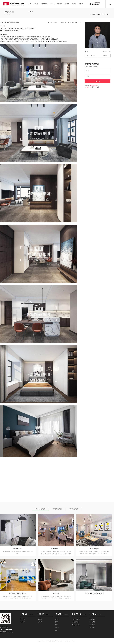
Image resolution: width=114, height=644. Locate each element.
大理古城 (57, 628)
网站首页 (100, 14)
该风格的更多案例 (41, 509)
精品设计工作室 (76, 625)
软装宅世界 (92, 622)
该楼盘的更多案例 (57, 509)
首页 (30, 4)
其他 (56, 630)
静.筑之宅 (56, 593)
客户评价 (74, 4)
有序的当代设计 (18, 549)
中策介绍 (23, 619)
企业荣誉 (23, 622)
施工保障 (60, 4)
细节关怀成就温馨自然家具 (18, 593)
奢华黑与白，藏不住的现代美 (94, 593)
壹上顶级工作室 (76, 619)
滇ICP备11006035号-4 (72, 641)
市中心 (57, 625)
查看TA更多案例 (74, 509)
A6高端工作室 (76, 622)
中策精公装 (92, 619)
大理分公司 (92, 628)
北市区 (57, 622)
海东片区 (57, 619)
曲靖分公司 (92, 625)
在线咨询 (104, 56)
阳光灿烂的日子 (56, 549)
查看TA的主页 (91, 56)
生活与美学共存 (94, 549)
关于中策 (81, 4)
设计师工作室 (44, 4)
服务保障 (67, 4)
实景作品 (36, 4)
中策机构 (31, 12)
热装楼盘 (52, 4)
